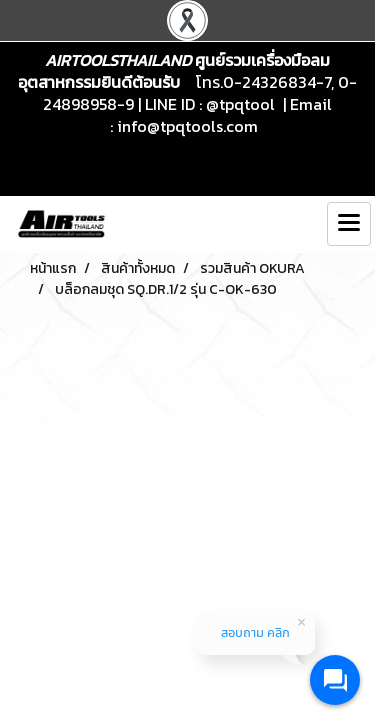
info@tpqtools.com (187, 126)
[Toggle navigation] (349, 224)
